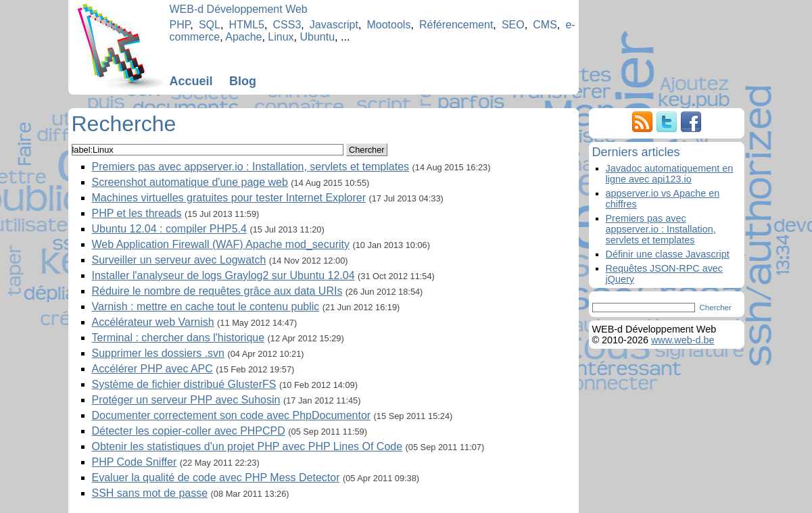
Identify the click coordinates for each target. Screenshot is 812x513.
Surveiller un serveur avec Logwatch (179, 260)
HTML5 (246, 25)
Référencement (456, 25)
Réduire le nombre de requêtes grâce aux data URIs (217, 291)
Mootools (388, 25)
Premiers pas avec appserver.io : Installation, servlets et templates (251, 167)
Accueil (191, 81)
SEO (513, 25)
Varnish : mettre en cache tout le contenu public (206, 307)
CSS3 (287, 25)
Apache (243, 37)
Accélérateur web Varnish (153, 322)
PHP (180, 25)
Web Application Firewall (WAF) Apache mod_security (221, 244)
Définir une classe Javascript (668, 254)
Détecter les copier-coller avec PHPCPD (189, 431)
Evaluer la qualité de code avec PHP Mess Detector (216, 478)
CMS (545, 25)
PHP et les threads (137, 213)
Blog (243, 81)
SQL (210, 25)
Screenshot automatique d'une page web (190, 182)
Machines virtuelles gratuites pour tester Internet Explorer (229, 198)
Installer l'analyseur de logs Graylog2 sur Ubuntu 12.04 (223, 275)
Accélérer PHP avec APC (152, 369)
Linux (281, 37)
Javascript (334, 25)
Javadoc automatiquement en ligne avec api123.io (670, 174)
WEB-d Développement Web (239, 9)
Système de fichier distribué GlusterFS (184, 384)
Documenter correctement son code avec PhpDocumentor (232, 415)
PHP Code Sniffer (135, 462)
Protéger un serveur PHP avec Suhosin (186, 400)
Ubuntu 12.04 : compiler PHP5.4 (169, 229)
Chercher (367, 150)
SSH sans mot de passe (150, 493)
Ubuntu (318, 37)
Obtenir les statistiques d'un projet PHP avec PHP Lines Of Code (247, 446)
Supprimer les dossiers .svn (159, 353)
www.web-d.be (683, 340)
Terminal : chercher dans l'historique (178, 338)
